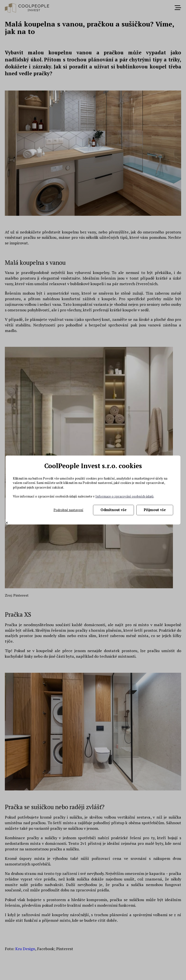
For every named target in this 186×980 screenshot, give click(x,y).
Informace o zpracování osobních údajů (124, 496)
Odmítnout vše (113, 510)
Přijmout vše (155, 510)
